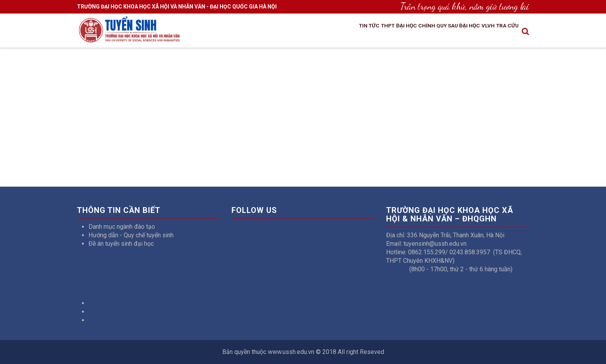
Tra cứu (504, 32)
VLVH (478, 32)
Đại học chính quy (394, 32)
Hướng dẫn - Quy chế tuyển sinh (131, 235)
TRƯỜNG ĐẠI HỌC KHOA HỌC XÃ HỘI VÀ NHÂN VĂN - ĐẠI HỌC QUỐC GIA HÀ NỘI (177, 7)
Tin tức (328, 32)
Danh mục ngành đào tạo (122, 227)
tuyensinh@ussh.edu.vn (435, 244)
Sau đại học (447, 32)
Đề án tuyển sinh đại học (121, 244)
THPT (353, 32)
